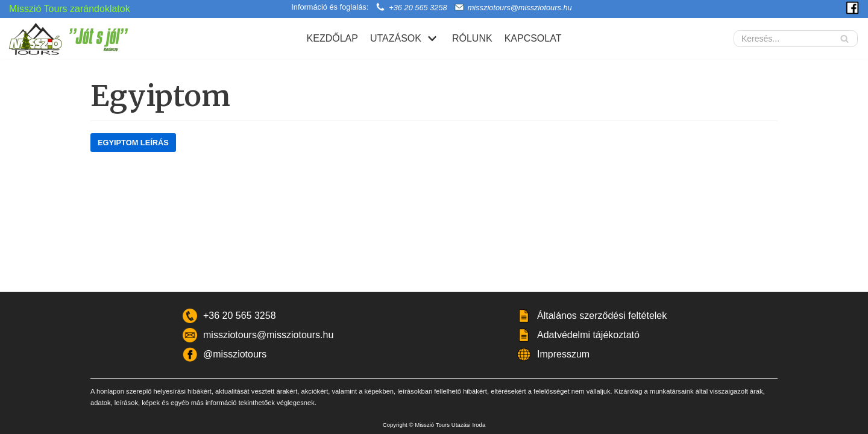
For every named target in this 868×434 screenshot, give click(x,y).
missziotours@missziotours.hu (520, 8)
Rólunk (472, 38)
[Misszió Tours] (75, 39)
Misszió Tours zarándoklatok (70, 9)
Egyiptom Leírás (133, 143)
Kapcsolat (533, 38)
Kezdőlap (332, 38)
